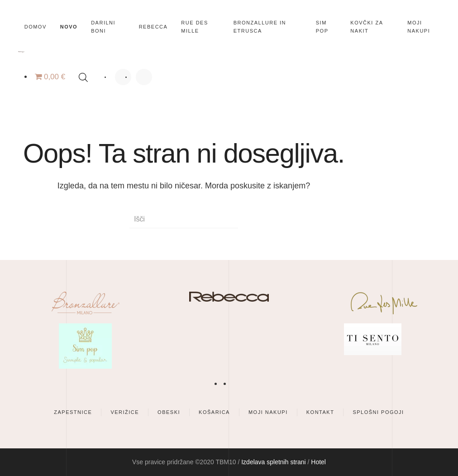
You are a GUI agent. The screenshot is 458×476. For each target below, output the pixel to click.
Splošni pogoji (378, 412)
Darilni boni (103, 27)
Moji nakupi (419, 27)
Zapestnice (73, 412)
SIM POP (322, 27)
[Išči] (184, 219)
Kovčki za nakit (367, 27)
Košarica (214, 412)
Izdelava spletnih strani (273, 462)
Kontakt (320, 412)
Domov (36, 27)
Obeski (169, 412)
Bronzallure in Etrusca (260, 27)
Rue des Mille (194, 27)
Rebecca (153, 27)
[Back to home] (21, 52)
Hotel (318, 462)
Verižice (125, 412)
